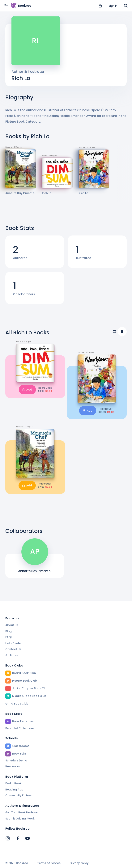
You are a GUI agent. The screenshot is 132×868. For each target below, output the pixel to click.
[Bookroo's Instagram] (8, 838)
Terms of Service (49, 863)
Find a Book (13, 783)
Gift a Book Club (17, 704)
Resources (13, 766)
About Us (12, 625)
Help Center (14, 643)
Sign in (113, 6)
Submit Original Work (20, 819)
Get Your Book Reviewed (22, 812)
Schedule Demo (16, 760)
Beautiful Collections (20, 728)
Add (27, 390)
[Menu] (6, 6)
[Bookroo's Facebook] (18, 838)
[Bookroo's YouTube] (28, 838)
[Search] (126, 6)
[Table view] (114, 332)
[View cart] (100, 6)
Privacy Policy (79, 863)
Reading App (14, 790)
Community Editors (19, 795)
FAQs (9, 637)
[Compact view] (122, 332)
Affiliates (12, 655)
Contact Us (13, 649)
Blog (9, 631)
